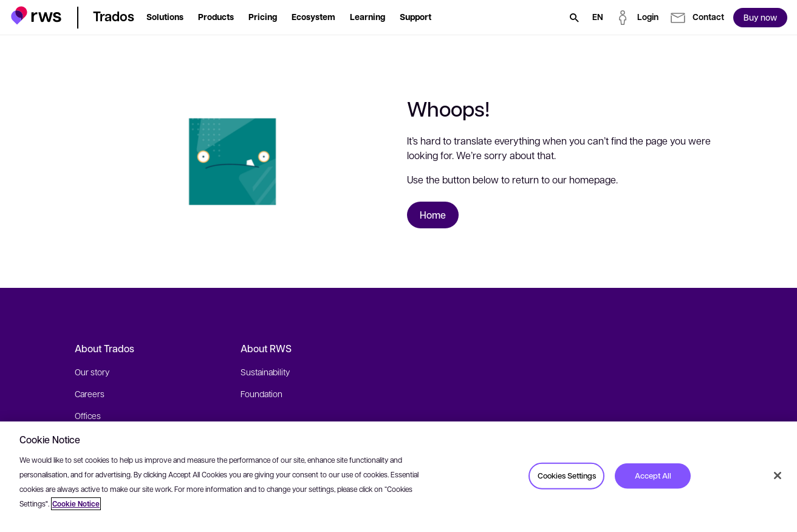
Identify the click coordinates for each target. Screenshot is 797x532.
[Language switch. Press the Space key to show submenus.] (598, 18)
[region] (398, 477)
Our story (92, 372)
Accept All (653, 476)
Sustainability (265, 372)
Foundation (262, 394)
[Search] (574, 18)
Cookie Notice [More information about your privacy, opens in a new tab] (76, 504)
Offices (88, 415)
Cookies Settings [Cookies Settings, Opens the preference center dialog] (567, 476)
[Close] (778, 476)
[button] (36, 15)
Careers (90, 394)
